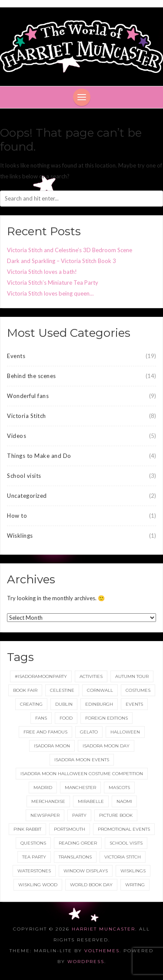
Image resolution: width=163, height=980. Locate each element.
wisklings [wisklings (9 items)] (133, 871)
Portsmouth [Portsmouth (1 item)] (70, 829)
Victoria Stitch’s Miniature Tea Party (53, 283)
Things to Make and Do (39, 456)
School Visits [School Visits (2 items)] (126, 843)
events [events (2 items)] (134, 704)
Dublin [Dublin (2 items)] (64, 704)
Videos (17, 436)
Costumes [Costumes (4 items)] (138, 690)
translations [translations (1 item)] (75, 857)
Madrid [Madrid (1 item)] (43, 788)
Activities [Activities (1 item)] (91, 676)
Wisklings (20, 536)
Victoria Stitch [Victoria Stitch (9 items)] (123, 857)
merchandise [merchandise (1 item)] (48, 801)
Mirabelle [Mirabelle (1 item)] (91, 801)
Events (16, 356)
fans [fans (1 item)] (41, 718)
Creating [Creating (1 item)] (31, 704)
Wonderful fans (28, 396)
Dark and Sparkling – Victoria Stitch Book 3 (62, 261)
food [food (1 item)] (66, 718)
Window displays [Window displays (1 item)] (86, 871)
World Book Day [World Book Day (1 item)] (91, 885)
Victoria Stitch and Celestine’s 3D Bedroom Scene (70, 250)
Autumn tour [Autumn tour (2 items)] (132, 676)
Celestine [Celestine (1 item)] (62, 690)
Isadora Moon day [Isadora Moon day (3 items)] (106, 746)
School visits (24, 476)
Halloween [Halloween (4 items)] (125, 732)
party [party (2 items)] (79, 815)
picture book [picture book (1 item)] (116, 815)
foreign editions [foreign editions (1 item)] (106, 718)
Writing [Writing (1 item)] (135, 885)
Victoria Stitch (27, 416)
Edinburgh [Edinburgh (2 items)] (99, 704)
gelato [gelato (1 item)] (89, 732)
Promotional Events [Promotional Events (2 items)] (124, 829)
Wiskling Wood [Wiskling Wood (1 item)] (38, 885)
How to (17, 516)
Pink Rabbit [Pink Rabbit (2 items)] (27, 829)
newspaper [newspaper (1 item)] (45, 815)
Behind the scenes (32, 376)
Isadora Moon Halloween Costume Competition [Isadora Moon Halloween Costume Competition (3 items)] (82, 774)
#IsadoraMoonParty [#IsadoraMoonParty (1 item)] (41, 676)
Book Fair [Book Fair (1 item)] (25, 690)
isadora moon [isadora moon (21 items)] (52, 746)
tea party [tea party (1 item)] (34, 857)
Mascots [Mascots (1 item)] (119, 788)
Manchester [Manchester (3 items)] (80, 788)
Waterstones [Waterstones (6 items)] (34, 871)
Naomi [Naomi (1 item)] (124, 801)
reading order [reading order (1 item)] (78, 843)
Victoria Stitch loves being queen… (50, 293)
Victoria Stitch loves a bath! (42, 272)
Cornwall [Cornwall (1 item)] (100, 690)
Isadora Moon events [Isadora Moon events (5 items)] (82, 760)
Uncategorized (27, 496)
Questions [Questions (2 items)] (33, 843)
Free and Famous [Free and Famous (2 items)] (45, 732)
